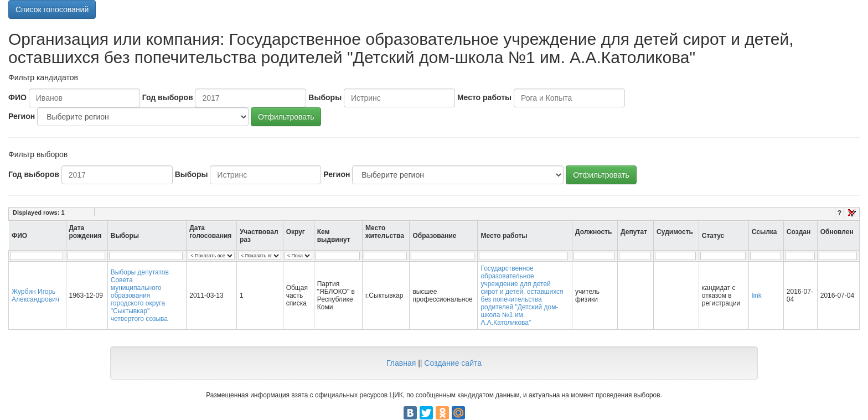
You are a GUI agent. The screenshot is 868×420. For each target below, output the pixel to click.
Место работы (484, 97)
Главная (401, 363)
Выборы (325, 97)
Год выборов (168, 97)
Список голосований (52, 9)
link (757, 295)
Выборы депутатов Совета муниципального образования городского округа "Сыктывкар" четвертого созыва (140, 295)
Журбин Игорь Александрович (35, 295)
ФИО (17, 97)
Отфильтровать (286, 117)
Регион (22, 116)
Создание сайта (453, 363)
